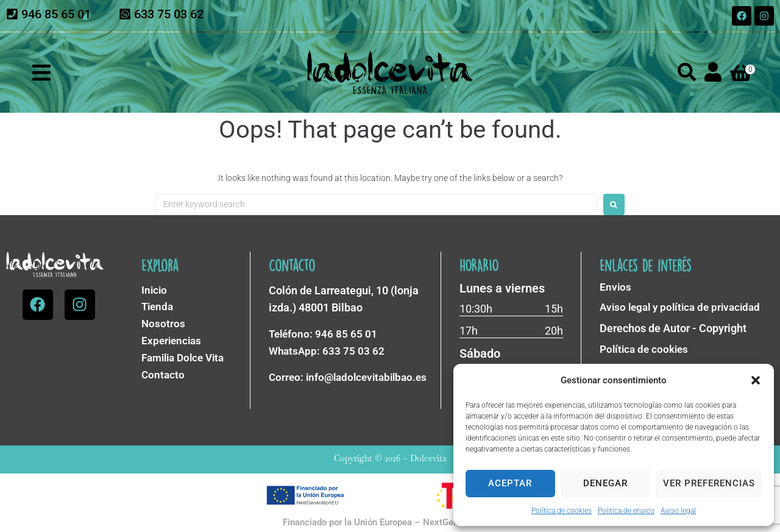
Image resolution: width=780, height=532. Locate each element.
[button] (756, 380)
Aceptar (510, 483)
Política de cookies (562, 511)
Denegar (605, 483)
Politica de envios (626, 511)
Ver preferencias (709, 483)
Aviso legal (678, 511)
